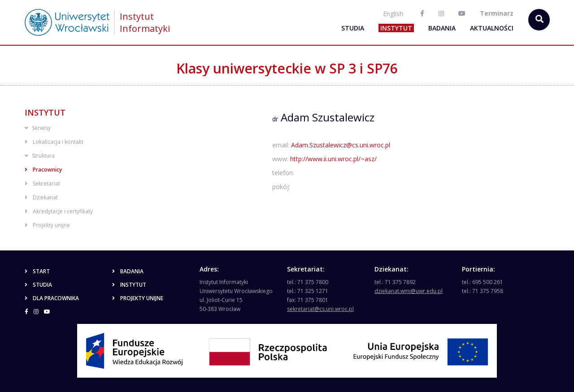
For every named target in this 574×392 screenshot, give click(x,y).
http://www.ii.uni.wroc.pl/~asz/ (333, 159)
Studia (353, 28)
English (393, 14)
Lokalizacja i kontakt (54, 142)
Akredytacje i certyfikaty (59, 211)
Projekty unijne (47, 225)
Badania (442, 28)
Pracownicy (43, 170)
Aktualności (492, 28)
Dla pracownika (52, 298)
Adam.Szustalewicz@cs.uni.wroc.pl (341, 145)
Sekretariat (42, 183)
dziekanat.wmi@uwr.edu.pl (409, 291)
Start (37, 271)
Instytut (396, 28)
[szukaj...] (539, 20)
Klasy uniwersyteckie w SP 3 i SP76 (287, 68)
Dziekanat (41, 197)
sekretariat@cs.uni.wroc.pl (320, 309)
